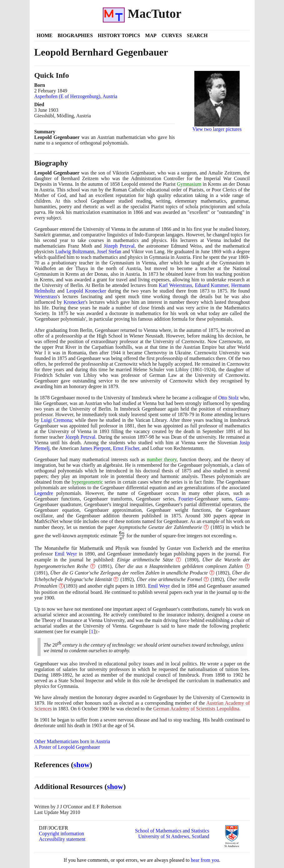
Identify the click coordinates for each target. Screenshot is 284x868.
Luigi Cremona (56, 420)
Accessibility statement (62, 839)
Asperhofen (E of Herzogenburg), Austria (76, 96)
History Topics (119, 35)
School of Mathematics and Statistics (172, 831)
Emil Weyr (66, 554)
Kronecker (74, 302)
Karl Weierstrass (175, 285)
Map (151, 35)
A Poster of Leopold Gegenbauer (67, 747)
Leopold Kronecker (86, 291)
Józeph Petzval (119, 246)
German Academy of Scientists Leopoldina (196, 709)
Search (197, 35)
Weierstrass (46, 296)
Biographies (75, 35)
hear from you (205, 860)
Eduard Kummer (212, 285)
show (82, 765)
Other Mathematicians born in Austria (72, 741)
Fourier (186, 499)
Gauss (242, 499)
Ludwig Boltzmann (75, 252)
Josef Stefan (109, 252)
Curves (172, 35)
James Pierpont (95, 448)
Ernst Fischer (126, 448)
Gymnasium (189, 184)
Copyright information (62, 833)
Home (45, 35)
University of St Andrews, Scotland (174, 836)
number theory (162, 459)
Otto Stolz (228, 398)
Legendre (44, 493)
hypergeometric (87, 482)
